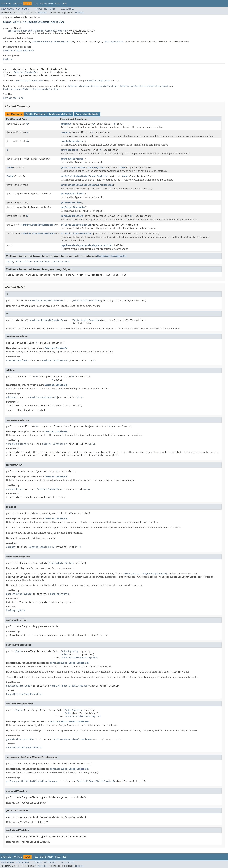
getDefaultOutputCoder (75, 176)
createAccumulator (72, 141)
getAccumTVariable (72, 159)
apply (9, 262)
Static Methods (35, 114)
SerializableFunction (78, 225)
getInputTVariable (72, 194)
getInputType (42, 262)
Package (17, 3)
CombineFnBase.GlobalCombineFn (52, 42)
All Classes (68, 9)
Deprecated (46, 3)
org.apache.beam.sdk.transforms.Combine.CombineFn (38, 31)
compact (65, 132)
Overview (6, 3)
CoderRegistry (96, 167)
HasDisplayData (114, 42)
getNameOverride (71, 202)
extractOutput (70, 150)
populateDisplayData (73, 245)
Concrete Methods (87, 114)
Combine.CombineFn (25, 72)
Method (42, 13)
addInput (66, 124)
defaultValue (24, 262)
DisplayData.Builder (100, 245)
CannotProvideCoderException (79, 657)
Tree (36, 3)
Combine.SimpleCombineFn (19, 51)
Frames (39, 9)
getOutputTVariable (73, 207)
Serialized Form (13, 98)
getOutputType (62, 262)
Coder (10, 167)
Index (58, 3)
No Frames (50, 9)
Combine (8, 59)
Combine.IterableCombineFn (38, 225)
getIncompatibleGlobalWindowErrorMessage (87, 185)
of (62, 225)
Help (65, 3)
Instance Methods (60, 114)
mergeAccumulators (72, 216)
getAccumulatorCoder (73, 167)
